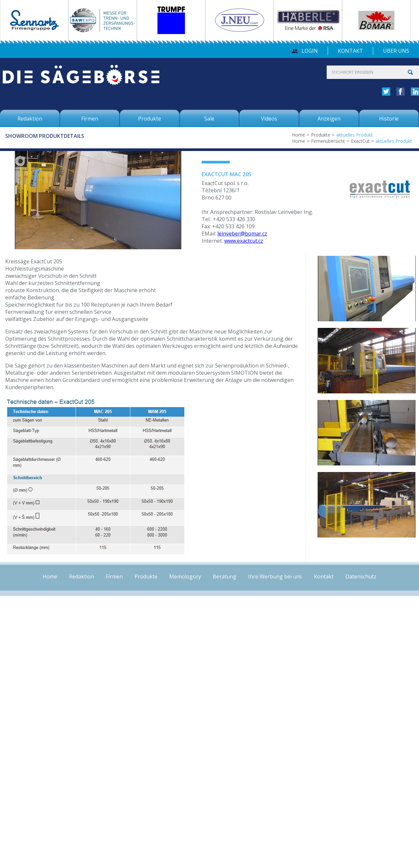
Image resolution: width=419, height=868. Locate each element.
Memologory (185, 576)
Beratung (225, 576)
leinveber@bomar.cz (242, 234)
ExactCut (360, 141)
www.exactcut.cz (244, 241)
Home (299, 135)
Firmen (114, 576)
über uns (396, 51)
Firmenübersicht (328, 141)
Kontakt (350, 51)
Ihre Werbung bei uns (275, 576)
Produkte (321, 135)
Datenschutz (361, 576)
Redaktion (82, 576)
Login (310, 51)
